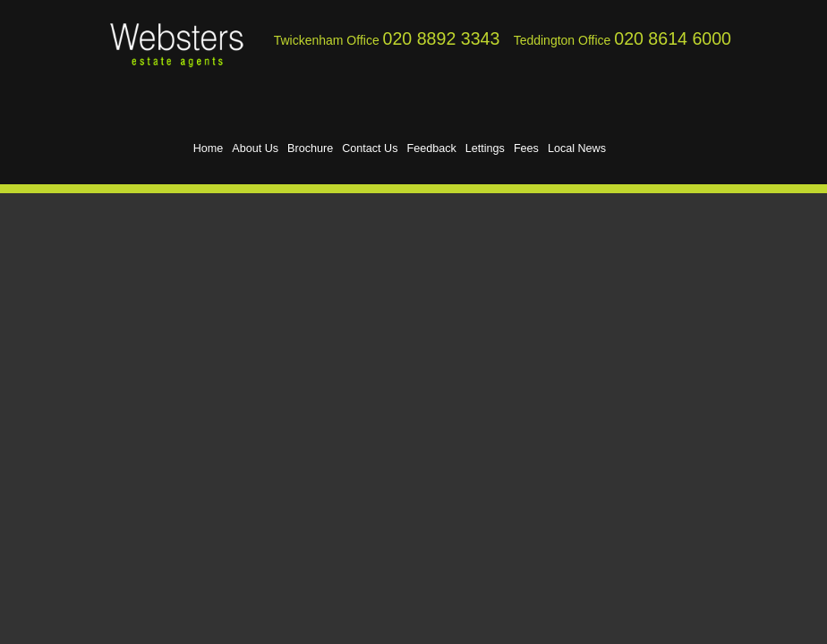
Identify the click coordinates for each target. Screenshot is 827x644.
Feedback (431, 148)
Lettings (485, 148)
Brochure (310, 148)
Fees (526, 148)
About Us (255, 148)
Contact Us (370, 148)
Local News (577, 148)
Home (209, 148)
